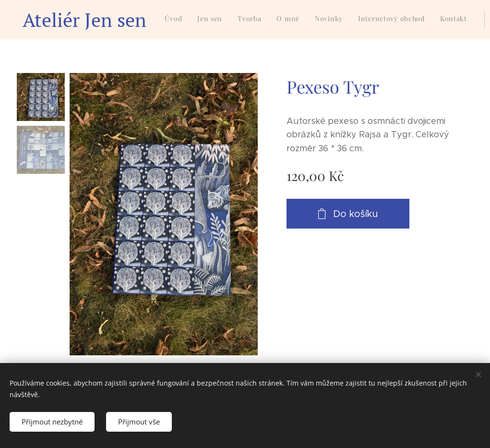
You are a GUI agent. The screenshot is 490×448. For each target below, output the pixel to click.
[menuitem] (316, 20)
